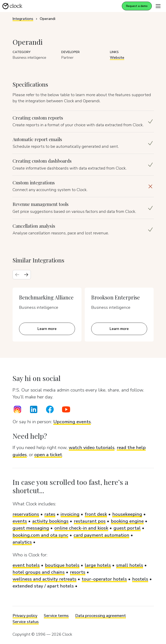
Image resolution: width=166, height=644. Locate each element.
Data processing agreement (101, 616)
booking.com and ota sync (40, 535)
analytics (22, 542)
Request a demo (137, 6)
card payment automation (101, 535)
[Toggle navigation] (158, 6)
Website (117, 58)
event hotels (26, 565)
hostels (140, 579)
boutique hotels (62, 565)
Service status (26, 622)
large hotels (98, 565)
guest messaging (31, 528)
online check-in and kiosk (81, 528)
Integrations (23, 19)
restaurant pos (90, 521)
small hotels (130, 565)
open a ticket (48, 455)
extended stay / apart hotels (43, 586)
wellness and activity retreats (44, 579)
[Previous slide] (17, 275)
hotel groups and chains (39, 572)
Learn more (47, 329)
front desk (96, 514)
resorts (78, 572)
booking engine (127, 521)
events (20, 521)
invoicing (70, 514)
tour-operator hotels (104, 579)
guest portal (127, 528)
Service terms (56, 616)
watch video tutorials (92, 448)
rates (50, 514)
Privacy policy (25, 616)
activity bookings (50, 521)
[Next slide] (26, 275)
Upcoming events (72, 422)
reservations (26, 514)
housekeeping (127, 514)
